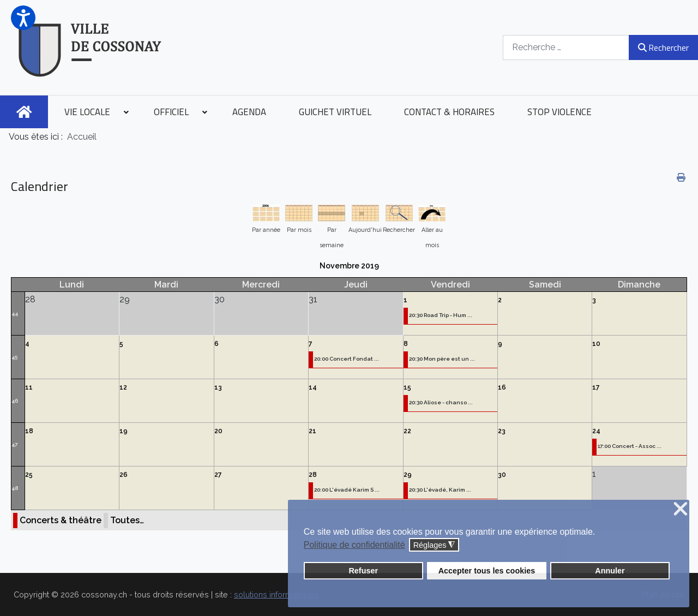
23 (502, 431)
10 (596, 344)
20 (218, 431)
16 (502, 387)
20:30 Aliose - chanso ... (441, 402)
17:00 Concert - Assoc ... (630, 446)
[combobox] (566, 47)
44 (15, 313)
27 (218, 475)
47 (14, 444)
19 (124, 431)
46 (15, 401)
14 (313, 387)
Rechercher (663, 47)
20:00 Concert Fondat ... (347, 359)
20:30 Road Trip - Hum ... (441, 315)
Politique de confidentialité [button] (354, 545)
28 (313, 475)
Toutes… (127, 520)
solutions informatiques (276, 594)
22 (407, 431)
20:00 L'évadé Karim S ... (347, 490)
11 (29, 387)
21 (312, 431)
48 (15, 488)
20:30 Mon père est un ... (442, 359)
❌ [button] (681, 509)
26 (124, 475)
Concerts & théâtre (61, 520)
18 (29, 431)
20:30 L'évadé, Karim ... (440, 490)
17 (596, 387)
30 (502, 475)
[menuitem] (24, 112)
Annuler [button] (610, 571)
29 (408, 475)
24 (596, 431)
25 (29, 475)
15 (407, 387)
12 (123, 387)
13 (218, 387)
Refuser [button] (363, 571)
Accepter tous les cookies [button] (487, 571)
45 (14, 357)
